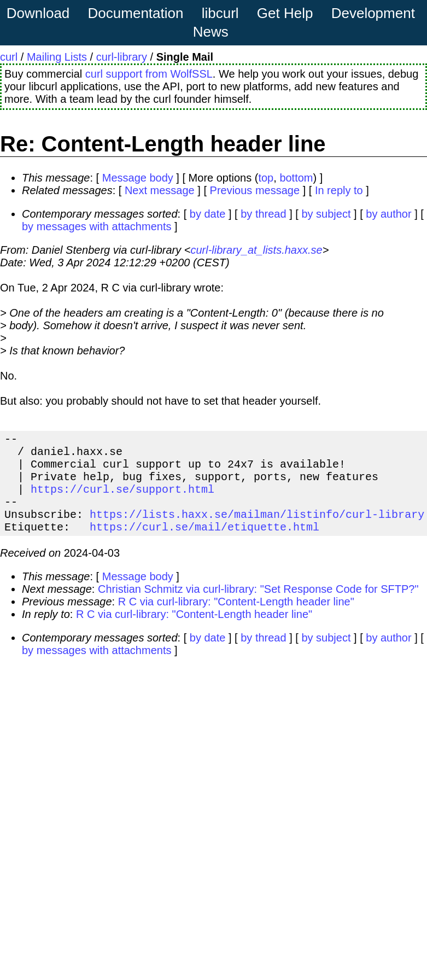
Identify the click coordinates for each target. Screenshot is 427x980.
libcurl (220, 13)
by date (208, 214)
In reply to (339, 190)
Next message (160, 190)
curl (9, 57)
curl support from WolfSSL (149, 74)
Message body (138, 178)
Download (38, 13)
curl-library (122, 57)
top (266, 178)
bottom (296, 178)
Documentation (136, 13)
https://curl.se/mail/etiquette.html (204, 544)
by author (388, 214)
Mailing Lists (57, 57)
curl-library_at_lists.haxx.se (256, 250)
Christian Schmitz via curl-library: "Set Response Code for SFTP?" (258, 606)
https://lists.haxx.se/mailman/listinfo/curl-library (257, 529)
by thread (263, 214)
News (211, 32)
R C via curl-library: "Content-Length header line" (236, 619)
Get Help (285, 13)
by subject (326, 214)
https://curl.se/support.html (122, 500)
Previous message (255, 190)
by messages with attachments (96, 226)
